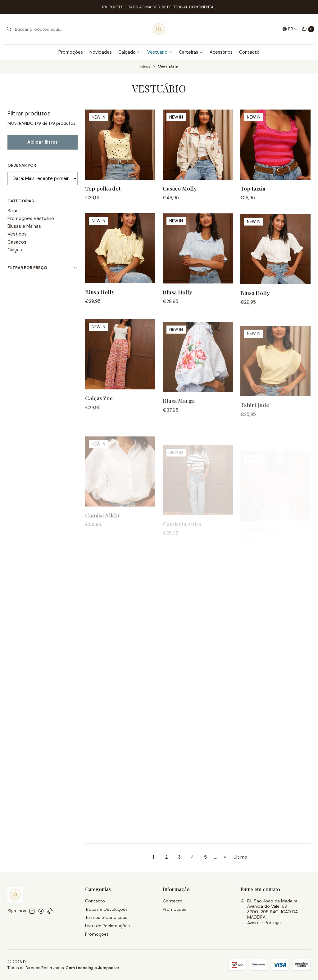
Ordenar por (22, 165)
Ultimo (240, 857)
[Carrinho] (308, 29)
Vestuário (160, 52)
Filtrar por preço (43, 268)
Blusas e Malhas (24, 226)
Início (145, 67)
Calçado (129, 52)
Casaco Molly (180, 188)
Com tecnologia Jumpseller (93, 968)
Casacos (17, 242)
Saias (13, 211)
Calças (15, 250)
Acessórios (221, 52)
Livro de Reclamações (107, 926)
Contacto (249, 52)
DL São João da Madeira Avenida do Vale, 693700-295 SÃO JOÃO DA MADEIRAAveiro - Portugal (269, 912)
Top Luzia (253, 188)
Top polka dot (103, 188)
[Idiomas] (290, 29)
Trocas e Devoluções (106, 909)
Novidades (101, 52)
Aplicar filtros (43, 142)
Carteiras (191, 52)
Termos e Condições (106, 917)
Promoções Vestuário (31, 218)
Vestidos (17, 234)
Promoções (71, 52)
